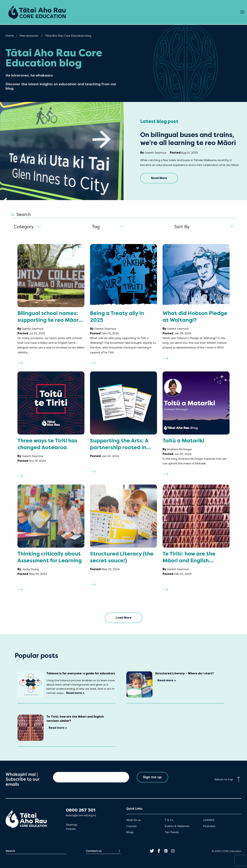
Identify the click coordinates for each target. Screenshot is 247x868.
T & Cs (169, 820)
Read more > (75, 693)
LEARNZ (209, 820)
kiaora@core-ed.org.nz (81, 815)
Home (10, 36)
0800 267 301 (81, 810)
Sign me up (152, 777)
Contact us (94, 851)
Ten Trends (172, 832)
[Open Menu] (242, 12)
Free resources (29, 36)
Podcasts (209, 826)
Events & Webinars (177, 826)
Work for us (134, 820)
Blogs (130, 832)
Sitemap (72, 825)
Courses (131, 826)
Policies (71, 829)
